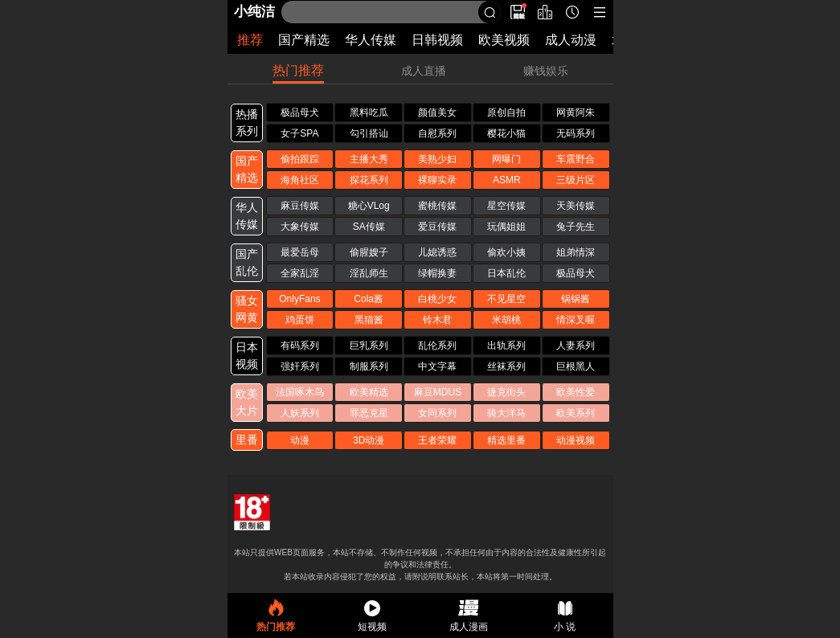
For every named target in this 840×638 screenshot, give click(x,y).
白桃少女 (437, 299)
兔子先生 (576, 227)
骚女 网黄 (247, 309)
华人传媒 (371, 40)
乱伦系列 (437, 346)
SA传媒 (369, 227)
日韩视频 (437, 40)
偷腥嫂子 (369, 252)
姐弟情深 (576, 252)
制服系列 (369, 366)
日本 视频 (247, 356)
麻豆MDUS (438, 392)
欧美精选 (369, 392)
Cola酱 (369, 299)
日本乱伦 (506, 273)
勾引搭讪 (369, 133)
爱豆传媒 (437, 227)
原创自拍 (506, 112)
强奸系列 (300, 366)
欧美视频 (504, 40)
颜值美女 (437, 112)
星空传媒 (506, 206)
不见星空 (506, 299)
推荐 (250, 40)
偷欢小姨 (506, 252)
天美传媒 (576, 206)
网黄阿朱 (576, 112)
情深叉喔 (576, 320)
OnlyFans (299, 299)
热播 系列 (247, 123)
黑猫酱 (369, 320)
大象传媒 (300, 227)
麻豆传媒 (300, 206)
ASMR (507, 180)
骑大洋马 (506, 413)
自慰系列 (437, 133)
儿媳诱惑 (437, 252)
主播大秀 (369, 159)
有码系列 (300, 346)
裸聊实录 (437, 180)
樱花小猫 (506, 133)
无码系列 (576, 133)
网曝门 (506, 159)
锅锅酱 (576, 299)
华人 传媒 (247, 216)
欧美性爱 (576, 392)
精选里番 (506, 440)
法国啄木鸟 (300, 392)
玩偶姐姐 (506, 227)
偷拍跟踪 (300, 159)
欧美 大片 (247, 402)
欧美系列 (576, 413)
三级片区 (576, 180)
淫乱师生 (369, 273)
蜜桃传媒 (437, 206)
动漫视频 (576, 440)
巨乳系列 (369, 346)
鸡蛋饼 (300, 320)
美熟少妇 (437, 159)
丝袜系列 (506, 366)
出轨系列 (506, 346)
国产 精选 (247, 169)
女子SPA (299, 133)
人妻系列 (576, 346)
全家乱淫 (300, 273)
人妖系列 (300, 413)
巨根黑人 (576, 366)
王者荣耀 (437, 440)
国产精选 (304, 40)
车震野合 (576, 159)
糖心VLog (369, 206)
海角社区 (300, 180)
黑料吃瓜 (369, 112)
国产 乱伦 (247, 262)
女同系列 (437, 413)
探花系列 (369, 180)
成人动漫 (571, 40)
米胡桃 (506, 320)
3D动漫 (369, 440)
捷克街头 (506, 392)
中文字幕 (437, 366)
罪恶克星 (369, 413)
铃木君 (437, 320)
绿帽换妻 (437, 273)
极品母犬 (300, 112)
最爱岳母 (300, 252)
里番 (247, 440)
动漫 (300, 440)
